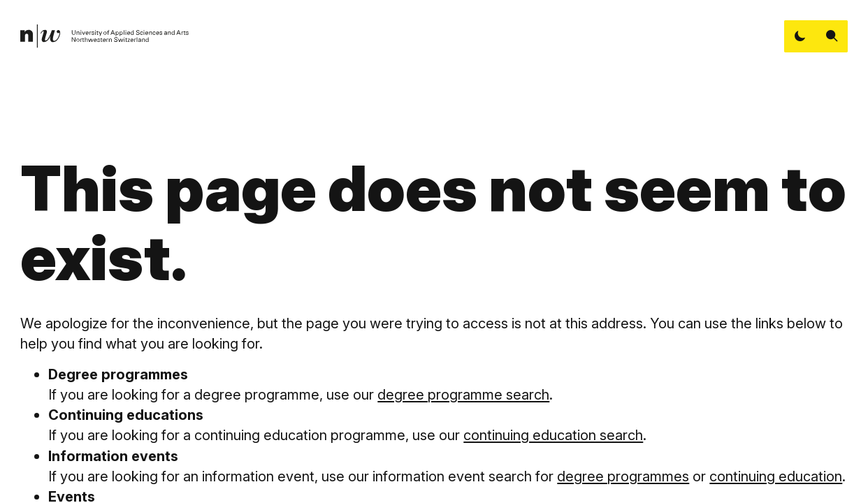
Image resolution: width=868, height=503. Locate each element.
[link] (105, 37)
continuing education (776, 476)
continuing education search (553, 435)
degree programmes (623, 476)
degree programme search (463, 394)
